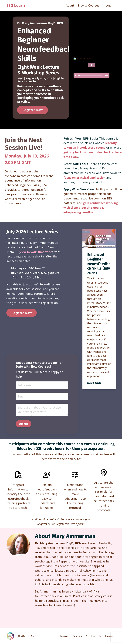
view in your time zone (36, 252)
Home (109, 636)
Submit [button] (24, 424)
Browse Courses (88, 5)
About (70, 5)
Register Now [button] (32, 110)
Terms (64, 636)
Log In (110, 5)
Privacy (77, 636)
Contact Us (94, 636)
